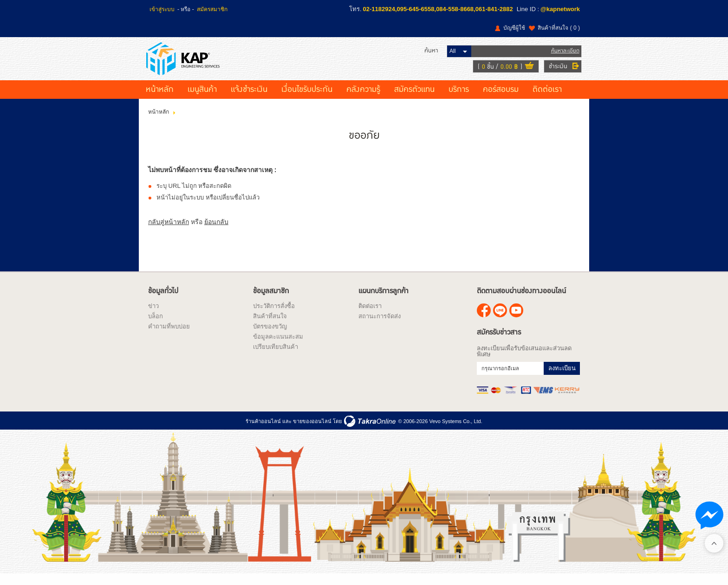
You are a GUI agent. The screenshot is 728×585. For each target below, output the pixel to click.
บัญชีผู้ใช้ (514, 28)
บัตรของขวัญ (270, 337)
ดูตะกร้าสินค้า (527, 71)
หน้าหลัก (160, 100)
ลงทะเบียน (562, 378)
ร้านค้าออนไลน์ (263, 431)
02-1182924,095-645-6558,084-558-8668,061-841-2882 (438, 9)
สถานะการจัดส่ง (380, 326)
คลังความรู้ (363, 100)
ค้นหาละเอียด (563, 55)
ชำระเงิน (556, 71)
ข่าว (153, 316)
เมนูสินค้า (202, 100)
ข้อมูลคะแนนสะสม (278, 347)
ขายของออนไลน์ (312, 431)
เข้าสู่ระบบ (162, 9)
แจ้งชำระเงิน (249, 100)
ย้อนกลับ (216, 231)
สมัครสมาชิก (212, 9)
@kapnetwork (560, 9)
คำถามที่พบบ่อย (169, 337)
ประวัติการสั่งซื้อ (274, 316)
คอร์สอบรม (501, 100)
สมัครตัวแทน (414, 100)
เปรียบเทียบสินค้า (276, 357)
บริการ (459, 100)
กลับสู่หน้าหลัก (169, 231)
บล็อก (156, 326)
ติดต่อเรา (547, 100)
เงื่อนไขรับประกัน (307, 100)
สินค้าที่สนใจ (559, 28)
